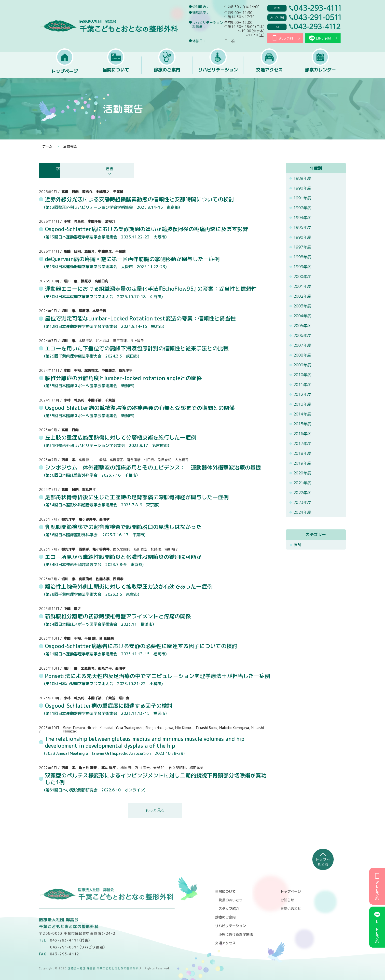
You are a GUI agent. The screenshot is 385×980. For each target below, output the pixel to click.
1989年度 (302, 178)
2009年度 (302, 365)
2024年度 (302, 512)
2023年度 (302, 502)
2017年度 (302, 443)
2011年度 (302, 385)
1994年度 (302, 218)
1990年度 (302, 188)
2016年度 (302, 434)
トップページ (65, 71)
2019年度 (302, 463)
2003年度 (302, 306)
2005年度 (302, 326)
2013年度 (302, 404)
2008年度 (302, 355)
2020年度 (302, 473)
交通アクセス (269, 71)
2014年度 (302, 414)
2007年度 (302, 345)
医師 (298, 545)
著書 (243, 169)
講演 (184, 169)
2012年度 (302, 394)
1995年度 (302, 227)
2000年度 (302, 276)
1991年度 (302, 198)
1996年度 (302, 237)
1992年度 (302, 208)
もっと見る (155, 810)
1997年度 (302, 247)
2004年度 (302, 316)
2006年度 (302, 335)
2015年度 (302, 424)
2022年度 (302, 493)
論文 (125, 169)
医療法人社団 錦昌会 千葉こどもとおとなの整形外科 (110, 26)
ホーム (48, 146)
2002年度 (302, 296)
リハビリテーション (218, 71)
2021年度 (302, 483)
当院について (116, 71)
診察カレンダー (320, 71)
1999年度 (302, 267)
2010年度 (302, 375)
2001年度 (302, 286)
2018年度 (302, 453)
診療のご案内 (167, 71)
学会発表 (66, 169)
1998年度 (302, 257)
